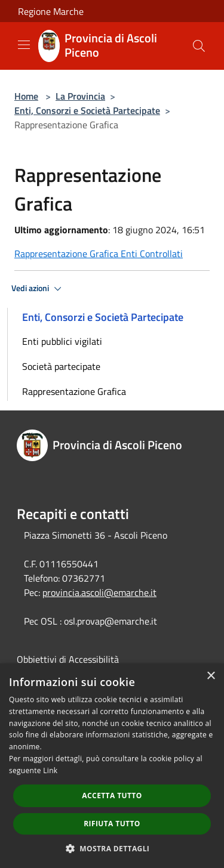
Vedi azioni (38, 289)
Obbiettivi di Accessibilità (68, 659)
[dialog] (112, 766)
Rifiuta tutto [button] (112, 824)
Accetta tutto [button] (112, 796)
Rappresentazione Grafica (74, 391)
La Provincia (80, 96)
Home (26, 96)
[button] (112, 848)
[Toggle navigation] (24, 45)
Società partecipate (61, 366)
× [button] (211, 676)
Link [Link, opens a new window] (50, 770)
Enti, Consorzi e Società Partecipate (87, 110)
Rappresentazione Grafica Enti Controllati (99, 254)
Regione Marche (51, 11)
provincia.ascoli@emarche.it (99, 592)
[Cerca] (199, 46)
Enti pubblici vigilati (62, 341)
